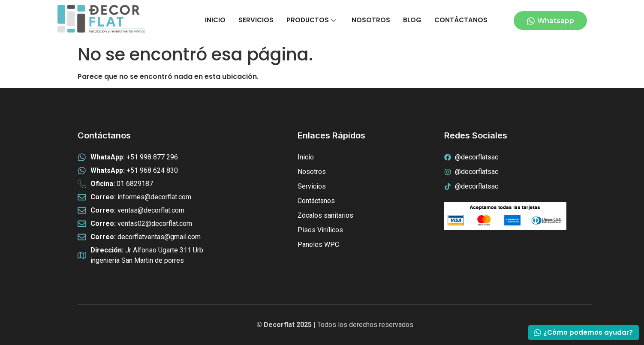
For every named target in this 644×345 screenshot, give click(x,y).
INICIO (215, 20)
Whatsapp (550, 21)
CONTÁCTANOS (461, 20)
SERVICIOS (256, 20)
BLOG (412, 20)
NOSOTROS (371, 20)
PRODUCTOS (311, 20)
